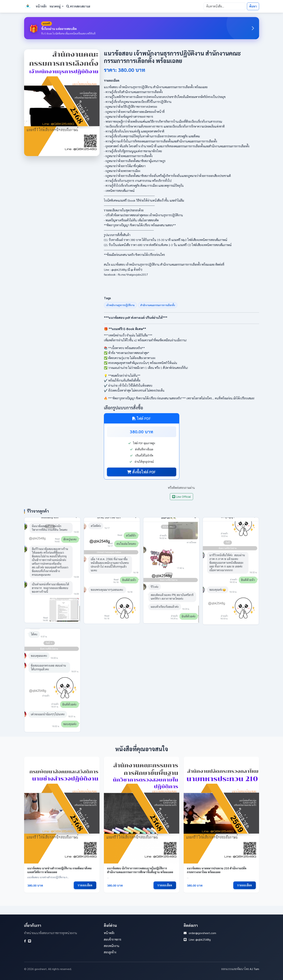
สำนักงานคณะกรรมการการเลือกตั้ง (158, 305)
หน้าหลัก (41, 6)
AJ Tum (254, 969)
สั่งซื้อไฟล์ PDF (141, 472)
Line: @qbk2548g (200, 939)
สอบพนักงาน (112, 946)
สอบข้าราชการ (113, 939)
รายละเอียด (85, 885)
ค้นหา (253, 6)
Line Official (181, 497)
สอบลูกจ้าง (110, 952)
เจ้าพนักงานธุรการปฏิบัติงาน (120, 305)
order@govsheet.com (202, 933)
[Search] (225, 6)
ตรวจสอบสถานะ (78, 6)
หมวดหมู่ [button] (55, 6)
